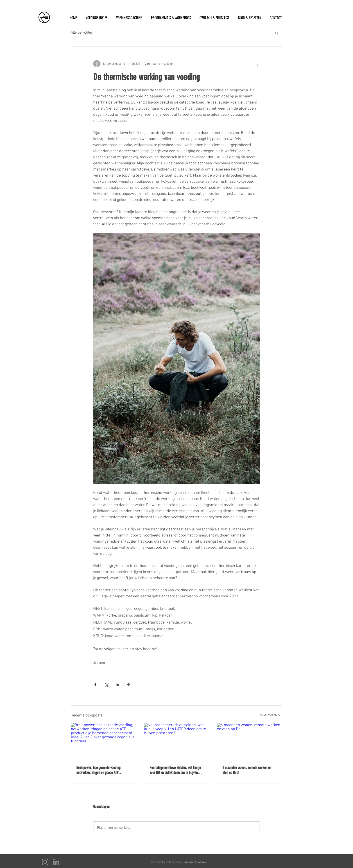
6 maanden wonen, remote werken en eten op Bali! (247, 770)
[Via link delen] (128, 685)
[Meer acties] (257, 64)
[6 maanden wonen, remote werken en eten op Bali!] (250, 741)
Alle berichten (82, 33)
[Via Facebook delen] (95, 685)
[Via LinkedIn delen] (117, 685)
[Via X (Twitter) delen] (106, 685)
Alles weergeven (271, 715)
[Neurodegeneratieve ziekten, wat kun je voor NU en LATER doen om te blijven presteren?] (177, 741)
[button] (277, 33)
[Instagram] (45, 862)
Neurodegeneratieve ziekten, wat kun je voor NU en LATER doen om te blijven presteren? (175, 770)
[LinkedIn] (56, 862)
